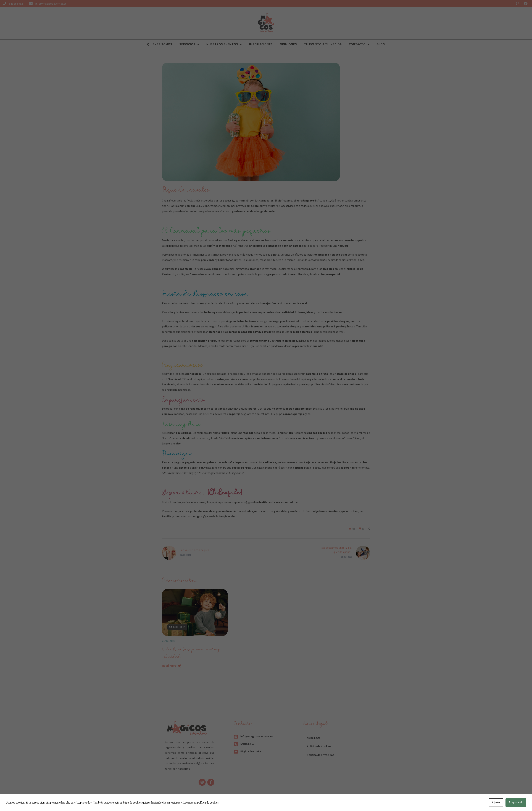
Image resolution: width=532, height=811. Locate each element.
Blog (381, 44)
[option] (195, 630)
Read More (169, 666)
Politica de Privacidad (321, 755)
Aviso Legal (314, 738)
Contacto (359, 44)
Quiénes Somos (160, 44)
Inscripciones (261, 44)
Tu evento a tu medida (323, 44)
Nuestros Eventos (224, 44)
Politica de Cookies (319, 746)
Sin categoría (177, 627)
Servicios (189, 44)
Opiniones (288, 44)
